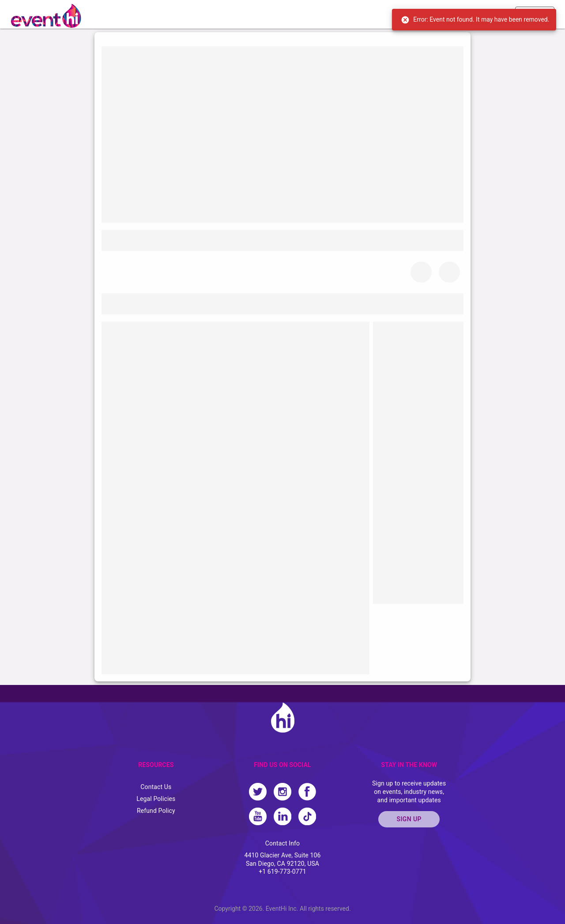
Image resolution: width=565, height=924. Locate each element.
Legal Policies (156, 799)
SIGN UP (409, 819)
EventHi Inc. (282, 909)
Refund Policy (156, 811)
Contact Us (156, 787)
